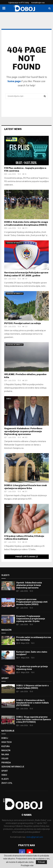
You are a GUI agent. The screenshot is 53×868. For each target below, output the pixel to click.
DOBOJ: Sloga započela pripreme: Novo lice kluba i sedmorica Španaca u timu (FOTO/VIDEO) (33, 719)
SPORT (5, 771)
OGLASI (9, 138)
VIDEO (4, 775)
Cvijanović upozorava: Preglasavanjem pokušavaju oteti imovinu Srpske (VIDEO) (32, 602)
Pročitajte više (27, 865)
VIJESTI (9, 506)
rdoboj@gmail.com (35, 837)
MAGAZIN (6, 750)
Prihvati (41, 862)
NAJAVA (5, 754)
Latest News (13, 129)
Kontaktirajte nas (38, 3)
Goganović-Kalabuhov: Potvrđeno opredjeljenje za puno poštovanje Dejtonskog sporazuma (23, 431)
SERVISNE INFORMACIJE (15, 243)
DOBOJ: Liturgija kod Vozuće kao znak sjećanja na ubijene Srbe (26, 487)
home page (14, 81)
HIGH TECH (7, 742)
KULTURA (6, 746)
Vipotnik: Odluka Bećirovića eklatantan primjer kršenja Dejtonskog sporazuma (29, 585)
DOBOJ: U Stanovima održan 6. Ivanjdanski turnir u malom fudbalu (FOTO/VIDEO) (33, 703)
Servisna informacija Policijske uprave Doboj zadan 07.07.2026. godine (26, 274)
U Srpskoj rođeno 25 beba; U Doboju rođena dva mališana (24, 538)
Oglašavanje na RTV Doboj (19, 3)
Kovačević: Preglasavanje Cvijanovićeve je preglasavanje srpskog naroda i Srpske (31, 619)
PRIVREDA (6, 763)
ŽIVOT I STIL (7, 783)
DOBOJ (9, 192)
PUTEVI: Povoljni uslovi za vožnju (23, 323)
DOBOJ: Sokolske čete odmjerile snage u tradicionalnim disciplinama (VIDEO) (26, 223)
